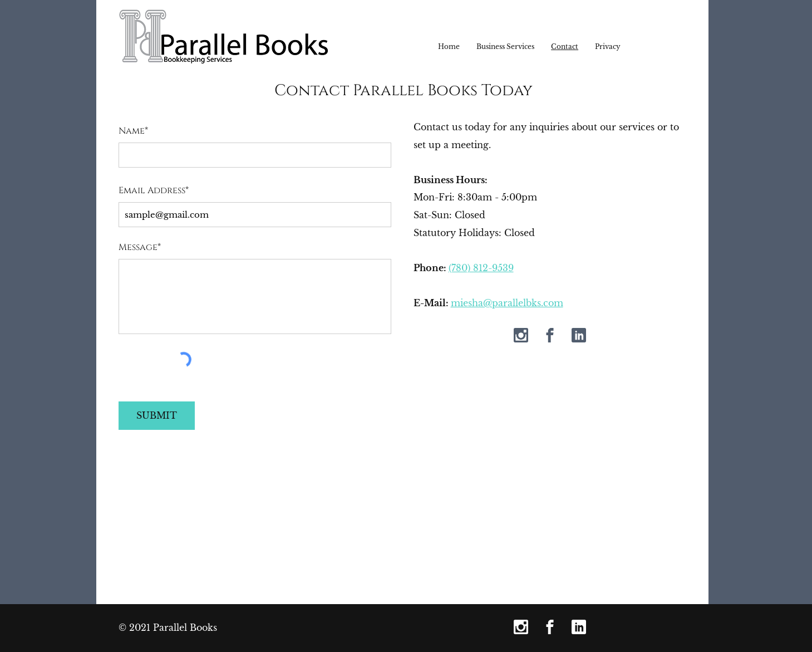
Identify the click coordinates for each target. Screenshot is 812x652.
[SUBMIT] (157, 416)
